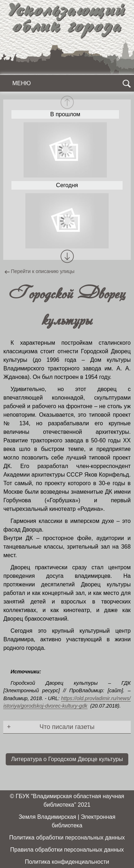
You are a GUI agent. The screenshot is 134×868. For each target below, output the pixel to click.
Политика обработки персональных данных (67, 838)
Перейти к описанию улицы (41, 272)
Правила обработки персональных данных (67, 850)
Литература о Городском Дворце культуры (67, 759)
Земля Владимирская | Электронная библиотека (67, 821)
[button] (67, 256)
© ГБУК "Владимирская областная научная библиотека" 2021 (67, 800)
